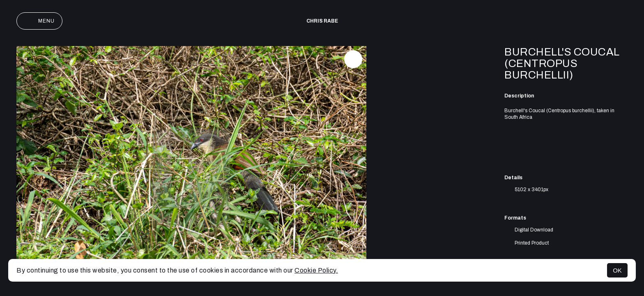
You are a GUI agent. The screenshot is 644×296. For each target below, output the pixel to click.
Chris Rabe (322, 21)
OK (617, 270)
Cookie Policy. (316, 270)
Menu (39, 21)
